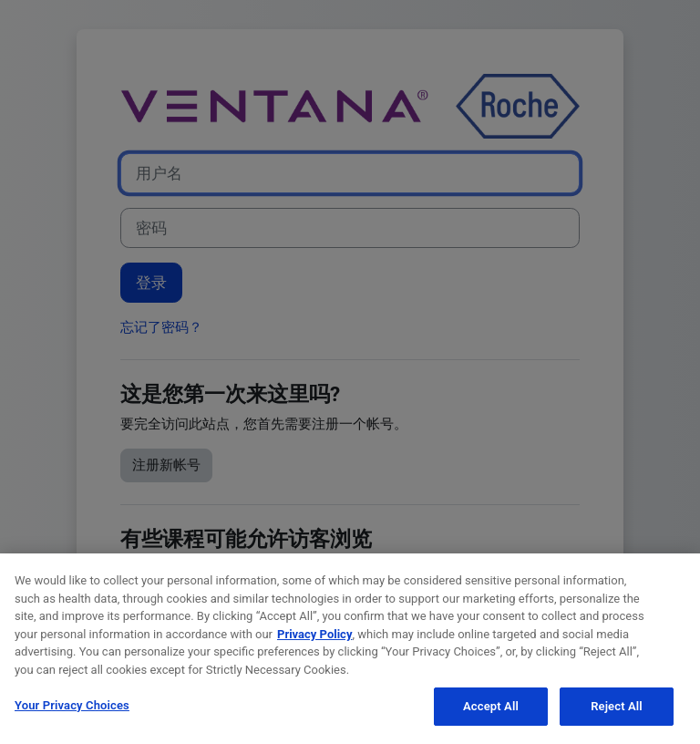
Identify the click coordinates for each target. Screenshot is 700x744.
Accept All (491, 708)
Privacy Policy (314, 636)
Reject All (617, 708)
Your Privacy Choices (72, 707)
